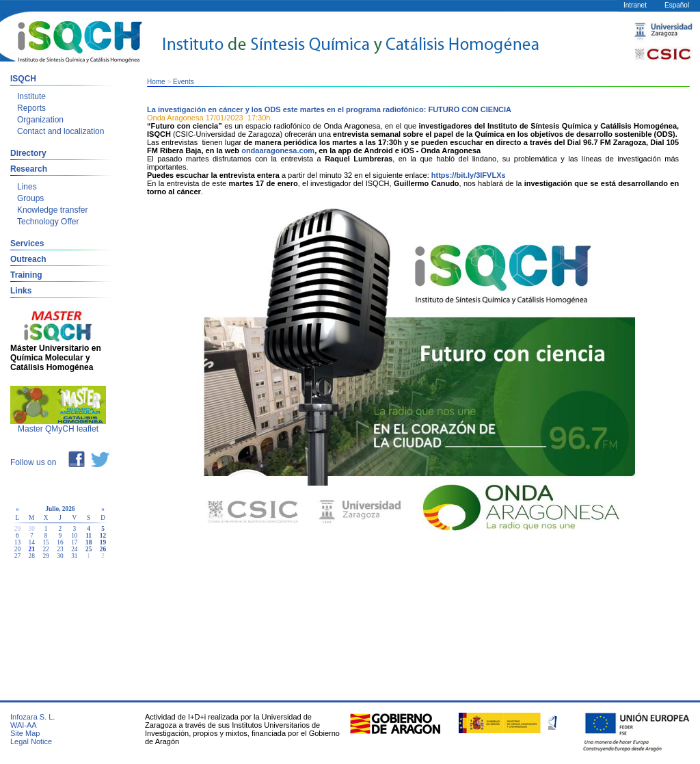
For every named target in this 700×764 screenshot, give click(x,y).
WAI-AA (24, 725)
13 (17, 542)
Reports (31, 108)
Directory (28, 153)
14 (32, 542)
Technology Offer (48, 222)
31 (74, 556)
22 (45, 549)
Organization (40, 120)
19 (103, 542)
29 (45, 556)
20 (17, 549)
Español (677, 5)
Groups (30, 198)
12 (103, 536)
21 (32, 549)
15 (45, 542)
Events (184, 82)
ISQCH (23, 79)
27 (17, 556)
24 (74, 549)
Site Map (25, 733)
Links (21, 291)
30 (60, 556)
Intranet (635, 5)
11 (89, 536)
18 (89, 542)
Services (27, 243)
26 (103, 549)
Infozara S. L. (32, 717)
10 (74, 536)
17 (74, 542)
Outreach (28, 259)
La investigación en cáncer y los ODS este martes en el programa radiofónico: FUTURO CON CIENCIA (329, 109)
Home (156, 82)
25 (89, 549)
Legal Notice (31, 741)
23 (60, 549)
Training (26, 275)
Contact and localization (60, 131)
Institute (31, 96)
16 (60, 542)
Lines (27, 187)
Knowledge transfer (52, 210)
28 (32, 556)
